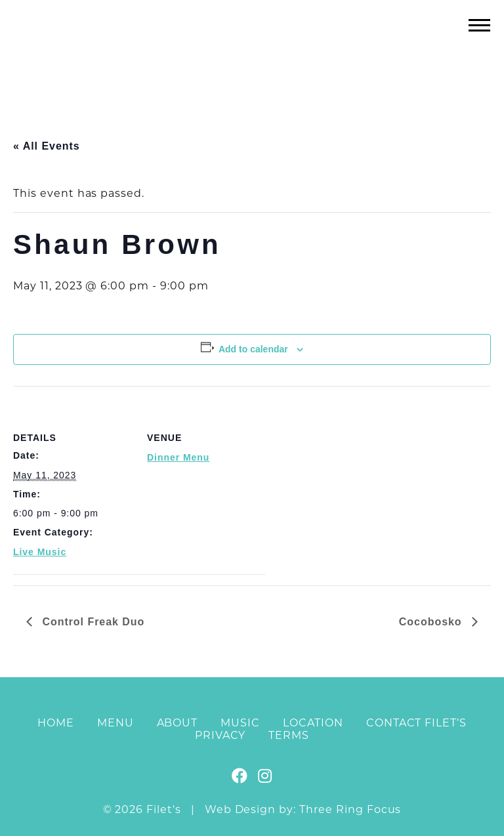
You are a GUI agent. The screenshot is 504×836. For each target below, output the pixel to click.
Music (240, 723)
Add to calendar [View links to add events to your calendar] (253, 349)
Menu (115, 723)
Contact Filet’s (416, 723)
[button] (479, 25)
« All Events (47, 146)
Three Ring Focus (350, 809)
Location (313, 723)
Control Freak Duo (92, 622)
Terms (289, 735)
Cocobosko (432, 622)
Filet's (252, 52)
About (178, 723)
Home (56, 723)
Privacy (220, 735)
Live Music (40, 552)
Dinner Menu (178, 457)
